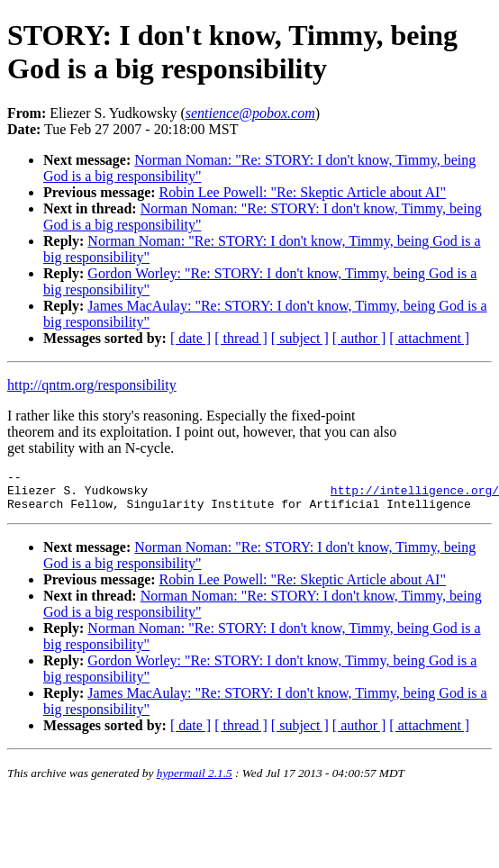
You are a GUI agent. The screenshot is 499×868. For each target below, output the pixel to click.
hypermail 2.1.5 (195, 781)
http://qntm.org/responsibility (92, 385)
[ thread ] (241, 338)
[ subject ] (300, 338)
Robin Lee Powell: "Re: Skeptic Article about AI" (303, 192)
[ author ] (359, 338)
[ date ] (191, 338)
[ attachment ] (429, 338)
